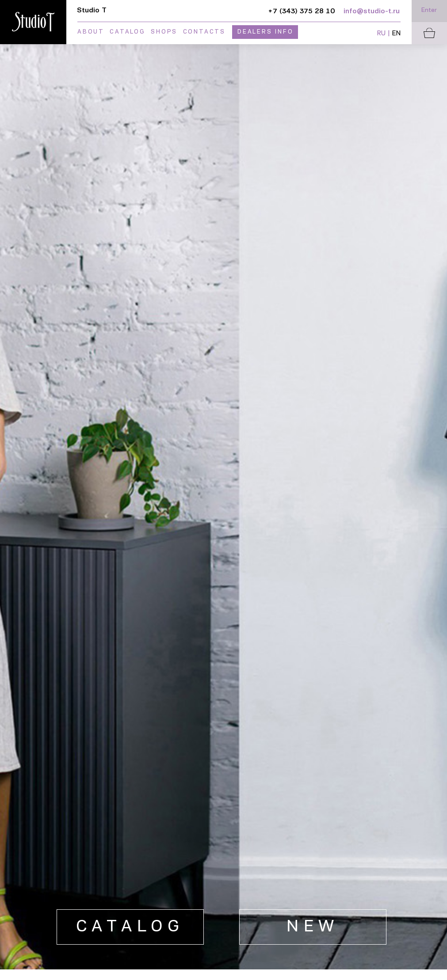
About (91, 32)
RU (381, 34)
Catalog (128, 32)
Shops (164, 32)
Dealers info (266, 32)
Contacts (204, 32)
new (313, 927)
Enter (429, 10)
